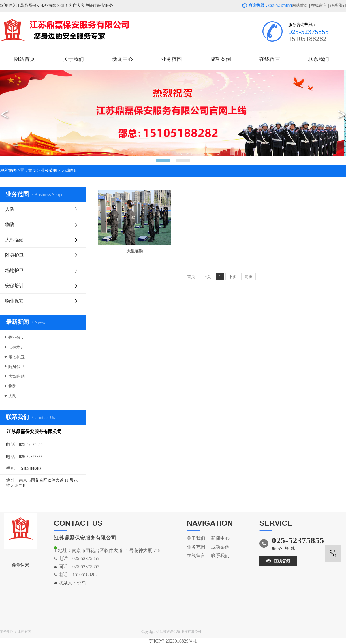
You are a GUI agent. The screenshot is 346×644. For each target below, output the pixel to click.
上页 (207, 277)
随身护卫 (14, 255)
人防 (10, 209)
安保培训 (14, 286)
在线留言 (319, 6)
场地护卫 (14, 270)
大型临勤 (69, 171)
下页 (233, 277)
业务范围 (172, 59)
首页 (32, 171)
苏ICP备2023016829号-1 (173, 641)
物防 (10, 225)
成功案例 (221, 59)
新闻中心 (123, 59)
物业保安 (14, 301)
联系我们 (338, 6)
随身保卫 (16, 367)
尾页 (249, 277)
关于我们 (74, 59)
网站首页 (300, 6)
